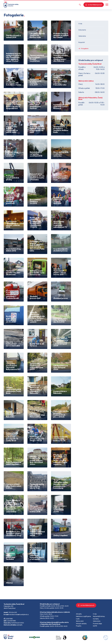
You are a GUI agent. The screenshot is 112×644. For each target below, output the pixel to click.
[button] (107, 5)
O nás (80, 24)
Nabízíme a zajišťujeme (83, 616)
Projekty (79, 626)
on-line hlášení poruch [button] (94, 5)
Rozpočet (82, 42)
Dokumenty (82, 30)
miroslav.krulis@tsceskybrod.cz (19, 614)
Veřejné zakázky (81, 624)
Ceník (78, 619)
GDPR (95, 626)
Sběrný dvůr (80, 621)
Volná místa (82, 36)
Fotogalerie (85, 48)
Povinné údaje (97, 624)
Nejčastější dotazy (99, 616)
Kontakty (96, 619)
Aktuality (79, 614)
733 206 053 (13, 612)
